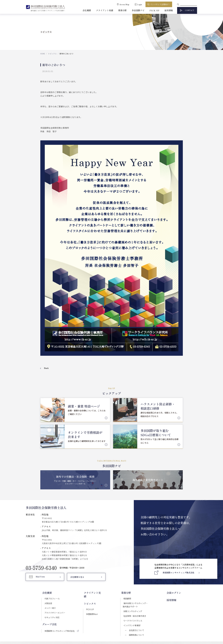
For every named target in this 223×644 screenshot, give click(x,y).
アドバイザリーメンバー (55, 565)
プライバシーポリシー (123, 617)
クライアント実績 (105, 10)
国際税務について (136, 589)
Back (46, 319)
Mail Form (41, 529)
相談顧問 (128, 550)
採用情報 (169, 10)
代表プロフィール (52, 550)
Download (159, 605)
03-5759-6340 (41, 519)
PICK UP (154, 10)
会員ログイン (175, 544)
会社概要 (87, 10)
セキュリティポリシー (101, 617)
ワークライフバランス (134, 574)
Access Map (124, 4)
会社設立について (136, 584)
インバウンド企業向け (159, 4)
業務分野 (122, 10)
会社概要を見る (77, 529)
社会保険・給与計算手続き (136, 569)
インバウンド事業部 (133, 579)
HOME (43, 54)
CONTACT (190, 10)
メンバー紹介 (50, 560)
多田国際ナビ (138, 10)
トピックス (52, 54)
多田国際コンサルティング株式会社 (60, 584)
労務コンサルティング (134, 564)
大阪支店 (48, 555)
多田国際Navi (92, 562)
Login (139, 4)
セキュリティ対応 (52, 570)
